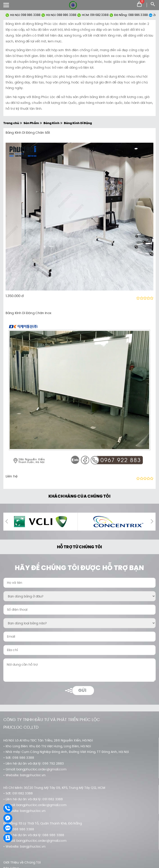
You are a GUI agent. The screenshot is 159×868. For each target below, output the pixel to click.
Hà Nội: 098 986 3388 (23, 15)
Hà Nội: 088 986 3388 (59, 15)
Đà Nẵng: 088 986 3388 (129, 15)
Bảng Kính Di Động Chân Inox (28, 313)
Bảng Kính (51, 123)
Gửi (82, 690)
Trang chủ (11, 123)
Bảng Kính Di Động (78, 123)
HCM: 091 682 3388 (93, 15)
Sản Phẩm (31, 123)
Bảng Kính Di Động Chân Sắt (28, 133)
